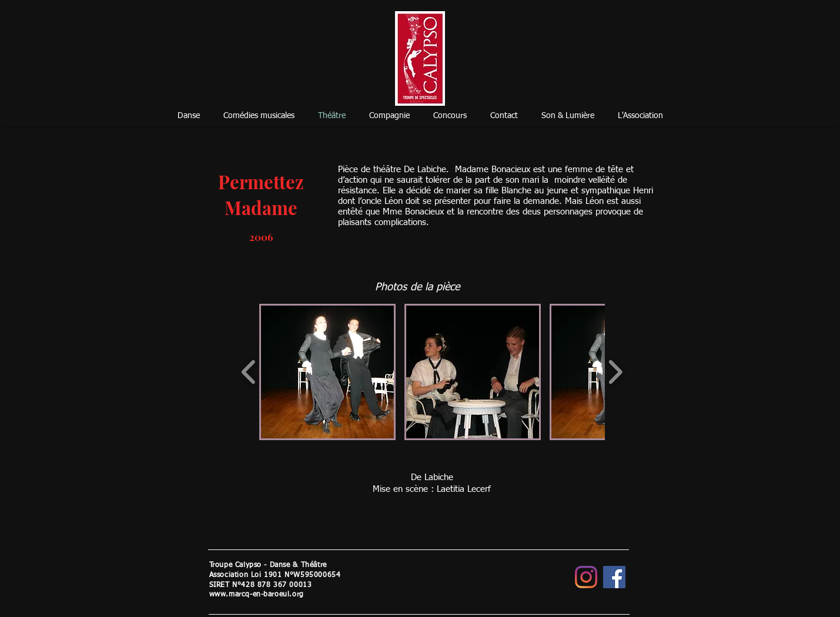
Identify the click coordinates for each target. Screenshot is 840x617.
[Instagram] (586, 577)
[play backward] (249, 372)
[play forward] (615, 372)
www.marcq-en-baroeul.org (257, 595)
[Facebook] (614, 577)
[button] (327, 372)
